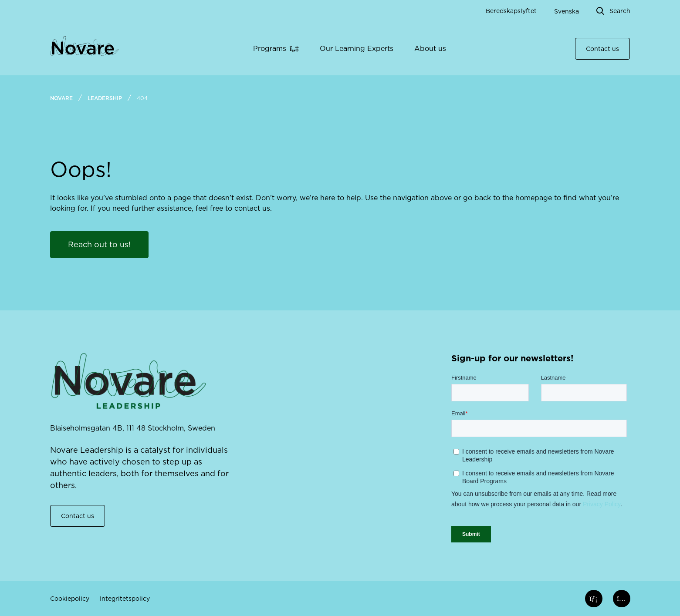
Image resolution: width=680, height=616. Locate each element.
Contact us (602, 49)
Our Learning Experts (357, 49)
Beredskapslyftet (511, 11)
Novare (61, 98)
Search (620, 11)
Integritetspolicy (125, 599)
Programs (270, 49)
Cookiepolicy (70, 599)
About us (430, 49)
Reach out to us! (99, 244)
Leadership (105, 98)
